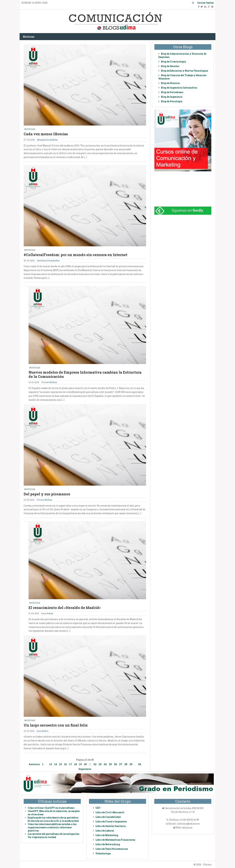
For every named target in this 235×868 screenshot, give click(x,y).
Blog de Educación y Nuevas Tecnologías (184, 71)
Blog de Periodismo (172, 92)
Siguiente (85, 769)
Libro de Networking (108, 844)
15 (60, 764)
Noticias (29, 37)
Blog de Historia (170, 83)
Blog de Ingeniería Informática (179, 88)
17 (70, 764)
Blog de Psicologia (172, 101)
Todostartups (103, 853)
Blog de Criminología (173, 62)
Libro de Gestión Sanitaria (111, 826)
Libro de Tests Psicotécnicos (112, 849)
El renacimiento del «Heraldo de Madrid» (65, 608)
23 (100, 764)
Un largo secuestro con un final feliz (56, 725)
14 (55, 764)
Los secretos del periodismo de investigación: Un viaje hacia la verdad (54, 835)
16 (65, 764)
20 (85, 764)
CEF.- (98, 808)
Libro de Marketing (107, 835)
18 (75, 764)
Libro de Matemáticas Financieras (115, 840)
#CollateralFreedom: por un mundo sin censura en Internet (75, 255)
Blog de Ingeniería (172, 97)
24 (105, 764)
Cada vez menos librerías (46, 134)
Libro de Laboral (105, 831)
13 (51, 764)
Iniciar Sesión (206, 3)
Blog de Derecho (170, 66)
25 (110, 764)
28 (126, 764)
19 (80, 764)
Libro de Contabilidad (108, 817)
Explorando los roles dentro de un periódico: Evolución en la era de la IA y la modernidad (53, 819)
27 (121, 764)
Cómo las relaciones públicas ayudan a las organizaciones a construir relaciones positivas (52, 827)
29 (131, 764)
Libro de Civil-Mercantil (110, 812)
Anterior (34, 764)
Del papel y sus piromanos (47, 494)
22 (95, 764)
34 (140, 764)
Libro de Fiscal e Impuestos (111, 821)
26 (115, 764)
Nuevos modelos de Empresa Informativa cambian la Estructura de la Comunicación (85, 374)
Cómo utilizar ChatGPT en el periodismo (51, 808)
